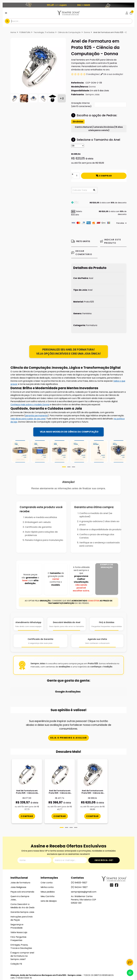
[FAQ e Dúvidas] (107, 629)
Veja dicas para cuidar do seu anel (28, 419)
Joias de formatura (20, 870)
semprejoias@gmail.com (84, 879)
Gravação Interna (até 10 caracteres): (81, 105)
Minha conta (47, 875)
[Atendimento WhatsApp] (28, 629)
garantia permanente (36, 416)
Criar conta (47, 870)
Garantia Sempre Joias (22, 900)
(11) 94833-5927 (79, 870)
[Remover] (73, 177)
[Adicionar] (73, 174)
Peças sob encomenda (22, 879)
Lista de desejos (49, 888)
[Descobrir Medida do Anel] (67, 629)
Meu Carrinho (48, 884)
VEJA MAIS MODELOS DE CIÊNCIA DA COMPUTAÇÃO (69, 432)
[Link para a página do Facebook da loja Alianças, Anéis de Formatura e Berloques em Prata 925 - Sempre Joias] (117, 872)
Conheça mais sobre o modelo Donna (30, 405)
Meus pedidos (48, 879)
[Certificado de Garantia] (40, 645)
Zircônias (78, 122)
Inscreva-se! (104, 848)
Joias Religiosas (18, 875)
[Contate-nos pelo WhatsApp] (130, 973)
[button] (99, 203)
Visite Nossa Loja (19, 920)
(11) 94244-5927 (79, 875)
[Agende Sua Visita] (97, 645)
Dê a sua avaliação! (112, 74)
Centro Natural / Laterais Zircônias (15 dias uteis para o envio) (99, 129)
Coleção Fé (16, 951)
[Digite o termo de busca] (72, 21)
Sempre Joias (92, 95)
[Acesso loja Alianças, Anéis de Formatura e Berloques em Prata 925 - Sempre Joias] (127, 13)
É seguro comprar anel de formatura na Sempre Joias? (22, 943)
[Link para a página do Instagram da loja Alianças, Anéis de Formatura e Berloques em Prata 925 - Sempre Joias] (112, 872)
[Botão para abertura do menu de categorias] (6, 13)
